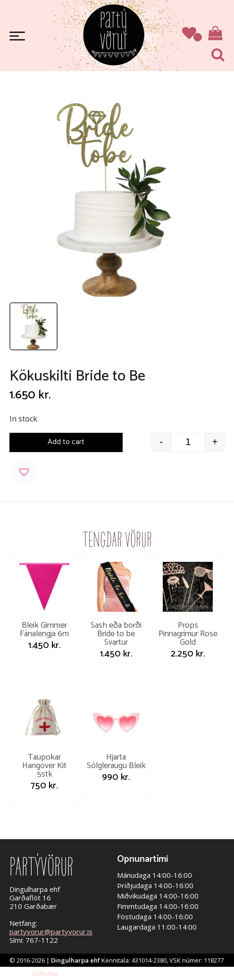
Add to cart (66, 442)
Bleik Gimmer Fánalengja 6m (44, 630)
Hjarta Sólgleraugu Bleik (116, 761)
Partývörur (114, 34)
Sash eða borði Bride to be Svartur (116, 634)
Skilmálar (45, 973)
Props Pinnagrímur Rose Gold (188, 634)
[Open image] (111, 198)
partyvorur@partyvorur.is (51, 931)
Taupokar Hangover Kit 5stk (44, 766)
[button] (24, 472)
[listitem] (33, 326)
